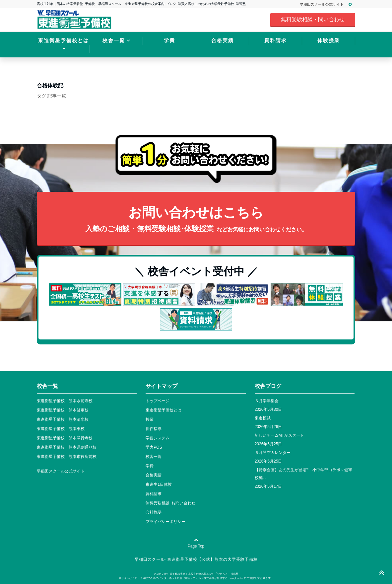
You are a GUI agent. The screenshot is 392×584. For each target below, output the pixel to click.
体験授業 (329, 40)
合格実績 (223, 40)
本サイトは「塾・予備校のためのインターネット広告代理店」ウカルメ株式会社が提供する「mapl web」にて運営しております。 (196, 578)
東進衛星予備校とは (64, 40)
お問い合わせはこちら (196, 220)
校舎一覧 (114, 40)
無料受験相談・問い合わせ (313, 19)
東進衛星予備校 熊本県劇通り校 (67, 447)
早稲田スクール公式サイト (329, 4)
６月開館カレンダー (273, 453)
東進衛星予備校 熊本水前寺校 (65, 401)
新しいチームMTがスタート (279, 435)
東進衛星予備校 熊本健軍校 (63, 410)
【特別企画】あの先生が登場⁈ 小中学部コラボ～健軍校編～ (303, 474)
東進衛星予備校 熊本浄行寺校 (65, 438)
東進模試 (263, 418)
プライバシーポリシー (165, 522)
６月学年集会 (267, 401)
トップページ (158, 401)
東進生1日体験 (159, 484)
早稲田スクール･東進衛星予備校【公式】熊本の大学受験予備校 (196, 559)
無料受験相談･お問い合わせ (170, 503)
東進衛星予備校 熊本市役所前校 (67, 457)
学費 (169, 40)
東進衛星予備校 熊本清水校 (63, 419)
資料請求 (276, 40)
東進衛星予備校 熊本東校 (61, 429)
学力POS (154, 447)
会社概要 (154, 512)
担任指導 (154, 429)
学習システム (158, 438)
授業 (150, 419)
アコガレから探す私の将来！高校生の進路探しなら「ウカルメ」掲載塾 (196, 574)
